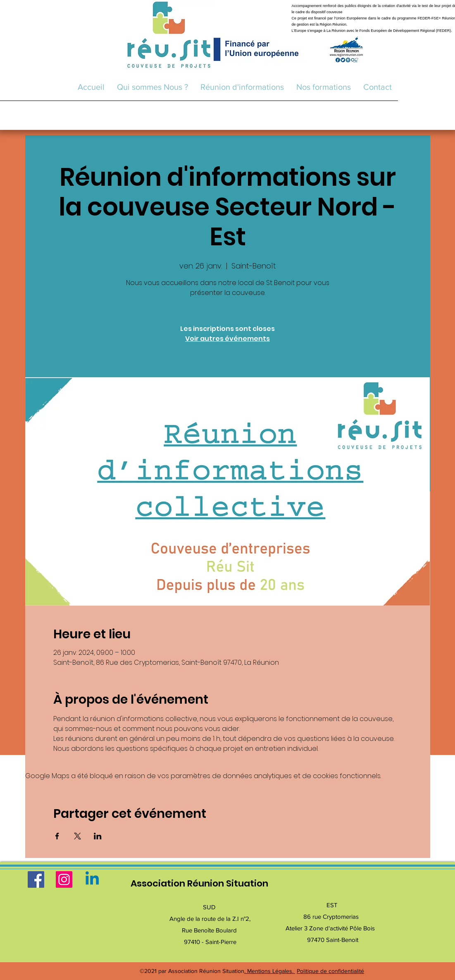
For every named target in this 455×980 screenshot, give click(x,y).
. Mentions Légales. (270, 971)
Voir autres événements (227, 339)
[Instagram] (64, 879)
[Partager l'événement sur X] (77, 836)
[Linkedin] (92, 879)
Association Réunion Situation (199, 883)
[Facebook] (36, 879)
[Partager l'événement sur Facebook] (57, 836)
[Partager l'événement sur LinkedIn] (98, 836)
